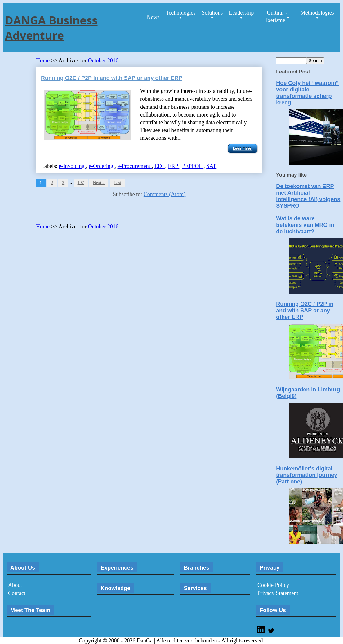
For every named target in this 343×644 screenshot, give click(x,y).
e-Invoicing (72, 166)
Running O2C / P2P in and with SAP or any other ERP (111, 78)
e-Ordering (102, 166)
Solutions (212, 13)
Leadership (241, 13)
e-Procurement (135, 166)
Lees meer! (243, 148)
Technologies (180, 13)
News (153, 17)
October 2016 (103, 60)
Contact (17, 593)
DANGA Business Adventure (51, 28)
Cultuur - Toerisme (276, 16)
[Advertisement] (109, 213)
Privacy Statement (278, 593)
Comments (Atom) (165, 194)
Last (117, 183)
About (15, 585)
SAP (211, 166)
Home (43, 60)
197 (81, 183)
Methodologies (317, 13)
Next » (99, 183)
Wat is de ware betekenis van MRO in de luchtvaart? (305, 225)
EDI (160, 166)
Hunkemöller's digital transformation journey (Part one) (307, 475)
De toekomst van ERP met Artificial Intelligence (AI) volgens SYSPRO (308, 196)
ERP (174, 166)
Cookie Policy (273, 585)
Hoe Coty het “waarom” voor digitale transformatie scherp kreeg (307, 93)
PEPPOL (193, 166)
